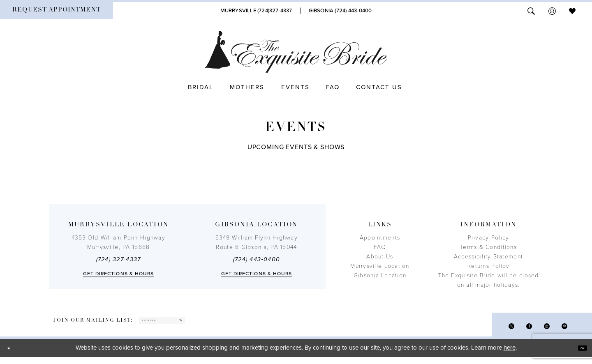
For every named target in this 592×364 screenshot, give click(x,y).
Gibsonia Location (380, 275)
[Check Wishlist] (572, 10)
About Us (380, 257)
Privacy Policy (489, 238)
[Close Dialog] (12, 355)
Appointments (380, 238)
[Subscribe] (225, 324)
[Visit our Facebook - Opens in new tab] (514, 331)
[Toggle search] (531, 10)
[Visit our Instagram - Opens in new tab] (538, 331)
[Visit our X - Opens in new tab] (490, 331)
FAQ (380, 247)
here (510, 355)
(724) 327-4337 (119, 259)
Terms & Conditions (488, 247)
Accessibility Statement (488, 257)
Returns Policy (488, 266)
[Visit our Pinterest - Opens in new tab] (561, 331)
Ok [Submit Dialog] (578, 355)
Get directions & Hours (119, 274)
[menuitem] (57, 11)
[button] (552, 10)
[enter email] (186, 324)
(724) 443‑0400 (257, 259)
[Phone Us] (256, 11)
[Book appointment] (57, 11)
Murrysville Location (380, 266)
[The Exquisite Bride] (296, 52)
